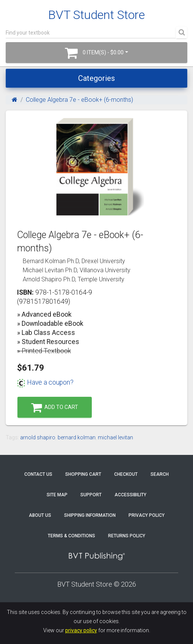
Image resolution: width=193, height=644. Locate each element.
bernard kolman (77, 437)
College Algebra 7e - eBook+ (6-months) (79, 100)
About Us (40, 515)
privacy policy (81, 630)
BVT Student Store (96, 15)
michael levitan (115, 437)
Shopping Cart (83, 474)
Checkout (126, 474)
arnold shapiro (38, 437)
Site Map (57, 495)
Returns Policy (127, 536)
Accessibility (130, 495)
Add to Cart (55, 408)
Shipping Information (90, 515)
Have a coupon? (45, 382)
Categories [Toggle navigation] (96, 78)
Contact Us (38, 474)
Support (91, 495)
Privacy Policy (147, 515)
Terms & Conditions (71, 536)
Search (160, 474)
